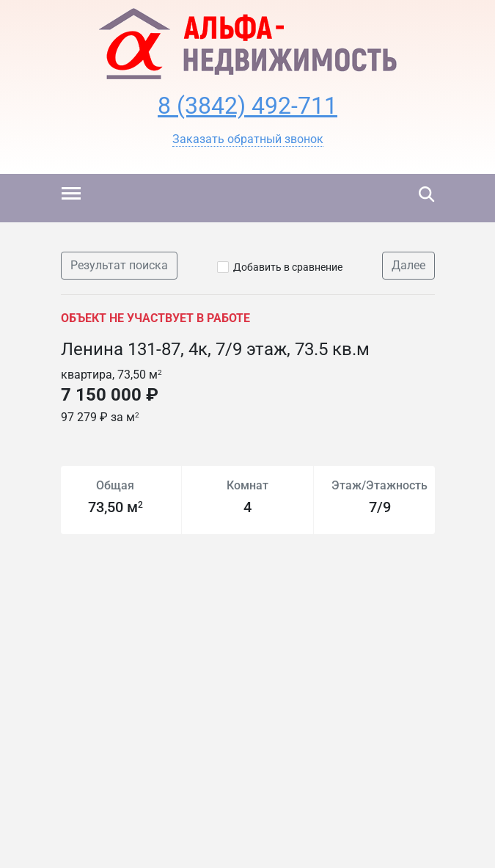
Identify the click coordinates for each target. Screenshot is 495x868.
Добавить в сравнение (288, 267)
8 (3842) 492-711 (247, 106)
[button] (248, 139)
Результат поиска (119, 265)
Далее (408, 265)
